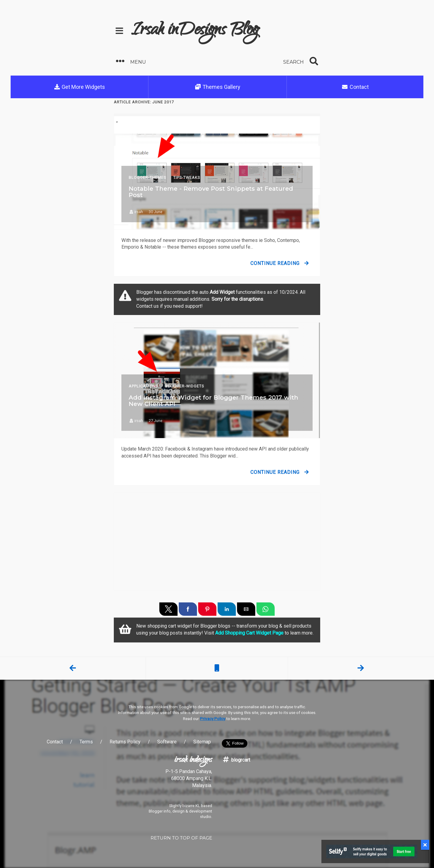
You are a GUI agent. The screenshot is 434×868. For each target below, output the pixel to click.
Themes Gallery (218, 87)
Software (167, 742)
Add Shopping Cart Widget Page (249, 633)
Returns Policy (125, 742)
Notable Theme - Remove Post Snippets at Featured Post (211, 192)
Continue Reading (275, 263)
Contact (355, 87)
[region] (217, 541)
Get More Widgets (80, 87)
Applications (143, 386)
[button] (164, 61)
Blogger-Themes (147, 178)
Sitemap (202, 742)
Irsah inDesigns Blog (195, 31)
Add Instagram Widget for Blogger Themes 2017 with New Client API (214, 401)
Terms (86, 742)
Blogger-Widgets (185, 386)
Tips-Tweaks (187, 178)
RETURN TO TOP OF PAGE (181, 838)
